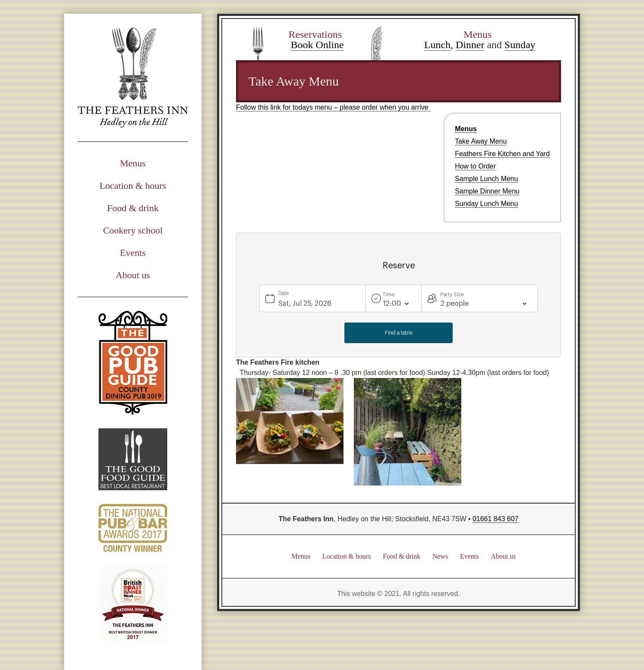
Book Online (317, 45)
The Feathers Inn (133, 78)
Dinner (470, 45)
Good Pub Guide (133, 363)
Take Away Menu (481, 141)
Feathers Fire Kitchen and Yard (502, 154)
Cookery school (133, 230)
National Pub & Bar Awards (133, 528)
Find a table (399, 333)
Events (133, 253)
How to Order (475, 166)
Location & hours (133, 186)
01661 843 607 (495, 519)
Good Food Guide (133, 459)
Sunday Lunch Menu (486, 204)
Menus (133, 163)
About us (133, 275)
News (440, 556)
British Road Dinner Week (133, 604)
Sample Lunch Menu (486, 179)
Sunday (520, 45)
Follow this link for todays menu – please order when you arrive (333, 107)
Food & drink (133, 208)
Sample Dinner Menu (487, 191)
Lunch (437, 45)
